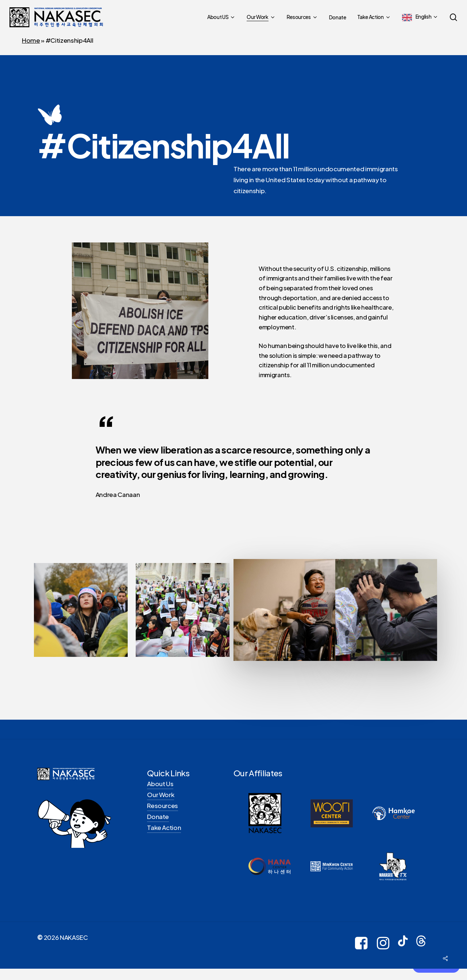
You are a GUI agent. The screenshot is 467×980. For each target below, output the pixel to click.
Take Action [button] (164, 831)
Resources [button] (163, 809)
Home (31, 40)
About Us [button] (160, 787)
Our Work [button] (161, 798)
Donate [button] (158, 820)
